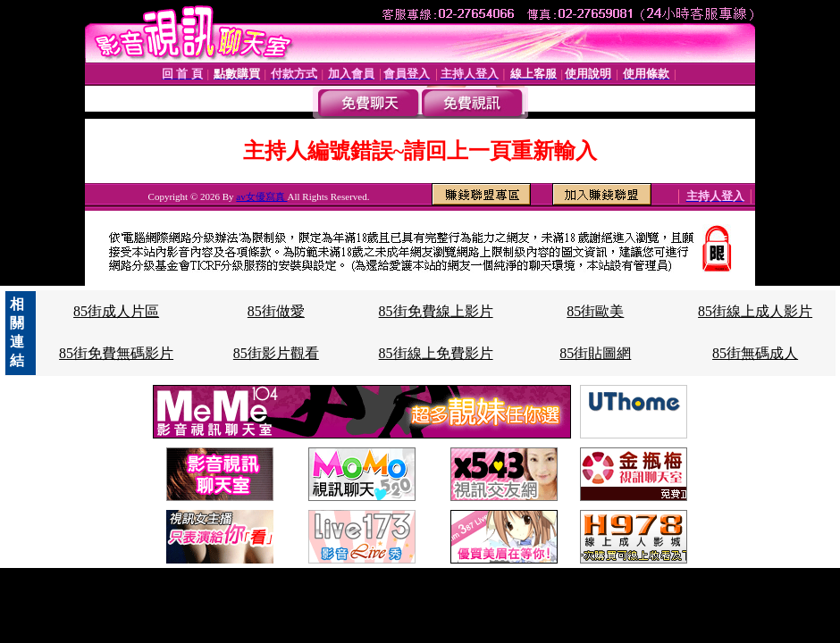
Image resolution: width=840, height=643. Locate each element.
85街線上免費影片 (436, 353)
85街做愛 (276, 311)
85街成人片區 (116, 311)
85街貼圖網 (595, 353)
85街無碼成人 (755, 353)
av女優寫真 (261, 196)
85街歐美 (595, 311)
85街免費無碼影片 (116, 353)
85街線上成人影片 (755, 311)
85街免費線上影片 (436, 311)
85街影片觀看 (276, 353)
